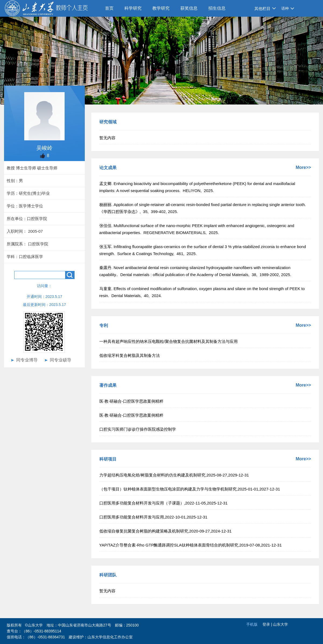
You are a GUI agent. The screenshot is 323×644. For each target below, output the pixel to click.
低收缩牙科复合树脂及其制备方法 (130, 355)
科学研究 (133, 8)
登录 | (268, 624)
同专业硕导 (61, 360)
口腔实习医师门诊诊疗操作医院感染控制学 (138, 429)
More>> (303, 167)
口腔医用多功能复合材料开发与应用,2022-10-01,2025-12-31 (153, 517)
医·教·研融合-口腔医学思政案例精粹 (131, 401)
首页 (109, 8)
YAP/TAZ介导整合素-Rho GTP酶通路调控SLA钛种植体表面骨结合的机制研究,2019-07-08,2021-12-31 (191, 545)
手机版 (252, 624)
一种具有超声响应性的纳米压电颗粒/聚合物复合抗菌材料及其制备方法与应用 (168, 341)
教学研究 (161, 8)
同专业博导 (27, 360)
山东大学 (280, 624)
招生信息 (217, 8)
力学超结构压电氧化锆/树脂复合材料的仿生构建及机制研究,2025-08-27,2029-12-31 (174, 475)
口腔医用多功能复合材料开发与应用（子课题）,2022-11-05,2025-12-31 (164, 503)
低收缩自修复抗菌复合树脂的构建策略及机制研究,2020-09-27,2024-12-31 (166, 531)
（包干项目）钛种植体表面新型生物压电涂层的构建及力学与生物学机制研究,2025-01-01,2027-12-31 (190, 489)
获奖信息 (189, 8)
